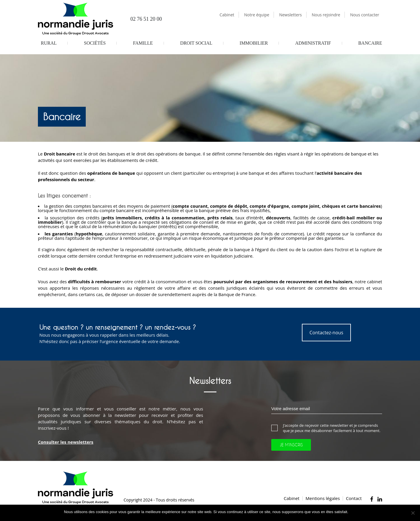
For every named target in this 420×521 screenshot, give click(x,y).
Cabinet (227, 15)
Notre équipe (257, 15)
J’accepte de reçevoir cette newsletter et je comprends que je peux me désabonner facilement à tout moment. (326, 428)
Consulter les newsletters (66, 442)
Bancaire (370, 43)
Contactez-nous (326, 333)
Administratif (313, 43)
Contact (354, 498)
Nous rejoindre (326, 15)
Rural (49, 43)
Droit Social (196, 43)
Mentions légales (323, 498)
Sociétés (95, 43)
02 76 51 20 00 (142, 19)
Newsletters (290, 15)
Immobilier (254, 43)
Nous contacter (365, 15)
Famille (143, 43)
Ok (354, 512)
